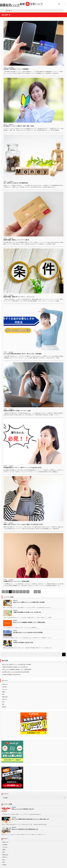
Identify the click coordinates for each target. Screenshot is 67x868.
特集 (3, 704)
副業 (3, 694)
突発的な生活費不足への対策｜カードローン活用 (17, 411)
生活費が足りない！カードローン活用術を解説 (16, 581)
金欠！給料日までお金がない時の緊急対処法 (16, 183)
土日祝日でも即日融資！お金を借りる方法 (23, 642)
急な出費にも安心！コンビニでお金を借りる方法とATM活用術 (28, 632)
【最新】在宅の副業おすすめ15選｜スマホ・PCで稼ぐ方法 (27, 612)
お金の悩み (11, 67)
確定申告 (4, 707)
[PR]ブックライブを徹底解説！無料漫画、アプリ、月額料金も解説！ (29, 622)
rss (59, 4)
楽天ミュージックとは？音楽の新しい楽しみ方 (23, 809)
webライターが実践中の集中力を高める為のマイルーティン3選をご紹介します (30, 819)
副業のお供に (5, 697)
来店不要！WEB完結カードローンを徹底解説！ (17, 69)
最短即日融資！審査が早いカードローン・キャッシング (19, 297)
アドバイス (5, 689)
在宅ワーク (5, 699)
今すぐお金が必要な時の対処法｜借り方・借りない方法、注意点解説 (23, 354)
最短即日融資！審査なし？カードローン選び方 (16, 240)
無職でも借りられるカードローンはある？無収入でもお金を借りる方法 (23, 524)
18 (36, 592)
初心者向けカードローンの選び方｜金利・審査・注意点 (19, 126)
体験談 (4, 692)
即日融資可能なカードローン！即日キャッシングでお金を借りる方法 (23, 468)
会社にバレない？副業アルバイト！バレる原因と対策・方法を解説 (29, 602)
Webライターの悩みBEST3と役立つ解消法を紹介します (25, 829)
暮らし (4, 702)
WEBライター (5, 684)
